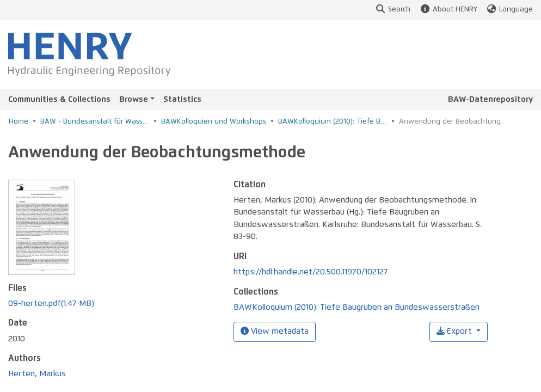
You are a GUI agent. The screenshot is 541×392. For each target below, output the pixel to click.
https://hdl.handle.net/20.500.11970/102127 (311, 272)
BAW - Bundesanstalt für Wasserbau (95, 122)
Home (19, 122)
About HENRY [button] (448, 10)
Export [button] (455, 331)
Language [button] (509, 10)
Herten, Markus (37, 374)
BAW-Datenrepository (490, 99)
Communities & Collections (59, 99)
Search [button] (393, 10)
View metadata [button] (275, 331)
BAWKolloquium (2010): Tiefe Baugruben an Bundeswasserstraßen (333, 122)
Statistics (182, 99)
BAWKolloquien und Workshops (214, 122)
